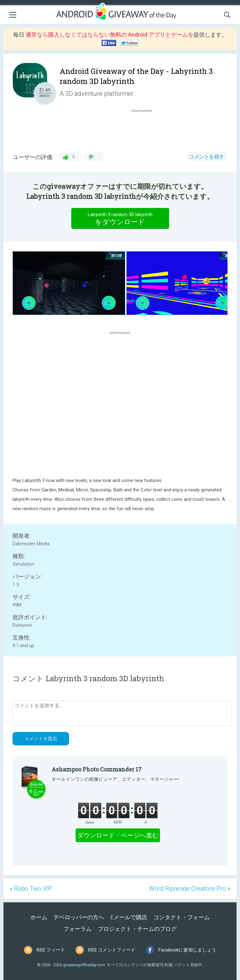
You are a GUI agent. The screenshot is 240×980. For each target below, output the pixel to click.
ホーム (39, 917)
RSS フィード (51, 950)
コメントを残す (207, 157)
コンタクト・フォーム (182, 917)
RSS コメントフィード (112, 950)
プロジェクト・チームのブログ (137, 929)
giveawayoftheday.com (84, 965)
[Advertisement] (145, 129)
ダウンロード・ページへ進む (118, 835)
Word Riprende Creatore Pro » (190, 889)
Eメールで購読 (129, 917)
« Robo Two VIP (31, 889)
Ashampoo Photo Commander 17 (97, 769)
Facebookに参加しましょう (187, 950)
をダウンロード (120, 218)
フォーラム (77, 929)
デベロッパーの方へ (79, 917)
